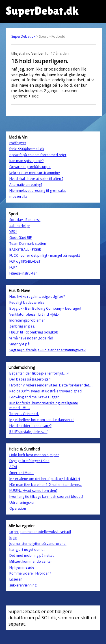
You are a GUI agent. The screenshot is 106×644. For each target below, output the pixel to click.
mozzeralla (18, 196)
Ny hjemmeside (22, 567)
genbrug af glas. (22, 326)
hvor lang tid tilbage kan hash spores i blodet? (46, 497)
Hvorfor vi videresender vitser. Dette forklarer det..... (51, 385)
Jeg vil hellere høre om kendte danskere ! (42, 420)
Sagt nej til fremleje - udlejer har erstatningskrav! (48, 350)
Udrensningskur (22, 502)
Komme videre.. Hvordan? (30, 573)
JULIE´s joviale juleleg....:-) (29, 432)
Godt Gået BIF (20, 238)
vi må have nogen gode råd (31, 338)
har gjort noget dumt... (27, 550)
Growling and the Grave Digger (34, 397)
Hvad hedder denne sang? (30, 426)
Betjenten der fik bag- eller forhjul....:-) (39, 373)
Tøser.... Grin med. (24, 414)
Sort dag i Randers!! (25, 220)
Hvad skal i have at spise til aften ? (36, 179)
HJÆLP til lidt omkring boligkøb (34, 332)
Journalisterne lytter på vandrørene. (38, 544)
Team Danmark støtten (28, 244)
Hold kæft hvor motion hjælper (34, 455)
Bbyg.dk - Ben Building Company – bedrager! (45, 308)
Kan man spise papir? (26, 161)
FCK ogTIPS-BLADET (25, 261)
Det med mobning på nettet (32, 555)
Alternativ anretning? (26, 185)
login (13, 538)
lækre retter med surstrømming (35, 173)
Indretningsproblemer (27, 320)
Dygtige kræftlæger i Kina (29, 461)
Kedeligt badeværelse (27, 302)
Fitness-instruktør (23, 273)
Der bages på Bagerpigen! (30, 379)
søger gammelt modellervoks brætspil (40, 532)
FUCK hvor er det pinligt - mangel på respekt (45, 255)
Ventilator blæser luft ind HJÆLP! (35, 314)
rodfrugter (18, 143)
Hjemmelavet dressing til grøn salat (38, 191)
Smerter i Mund (21, 473)
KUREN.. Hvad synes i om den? (33, 491)
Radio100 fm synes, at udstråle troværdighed (46, 391)
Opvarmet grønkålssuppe (30, 167)
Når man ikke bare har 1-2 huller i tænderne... (46, 485)
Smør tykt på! (20, 344)
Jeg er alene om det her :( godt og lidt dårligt (45, 479)
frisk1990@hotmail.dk (27, 149)
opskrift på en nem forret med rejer (38, 155)
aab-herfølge (20, 226)
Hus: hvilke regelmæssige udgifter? (37, 297)
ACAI (13, 467)
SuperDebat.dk (23, 36)
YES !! (13, 232)
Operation (18, 508)
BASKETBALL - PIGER (25, 249)
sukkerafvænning (23, 585)
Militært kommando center (31, 561)
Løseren (16, 579)
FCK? (13, 267)
